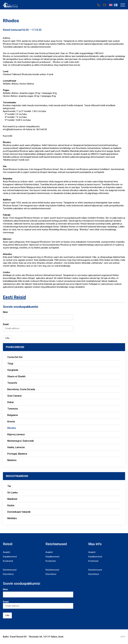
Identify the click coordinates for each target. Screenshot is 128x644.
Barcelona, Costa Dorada (21, 389)
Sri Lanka (12, 492)
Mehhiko (12, 518)
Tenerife (12, 383)
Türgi (10, 364)
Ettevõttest (8, 574)
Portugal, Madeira (17, 454)
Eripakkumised (10, 557)
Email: (38, 327)
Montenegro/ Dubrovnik (21, 441)
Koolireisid (8, 561)
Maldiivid (12, 499)
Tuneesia (13, 409)
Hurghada (13, 370)
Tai (9, 486)
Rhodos (12, 428)
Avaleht (7, 552)
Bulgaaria (13, 415)
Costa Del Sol (15, 357)
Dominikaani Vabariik (19, 512)
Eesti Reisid (14, 297)
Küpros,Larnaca (16, 434)
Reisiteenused (10, 570)
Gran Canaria (14, 396)
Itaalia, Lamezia (16, 447)
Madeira (12, 460)
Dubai (11, 402)
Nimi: (6, 312)
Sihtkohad (8, 565)
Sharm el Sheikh (16, 376)
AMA (123, 637)
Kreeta (11, 421)
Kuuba (11, 505)
